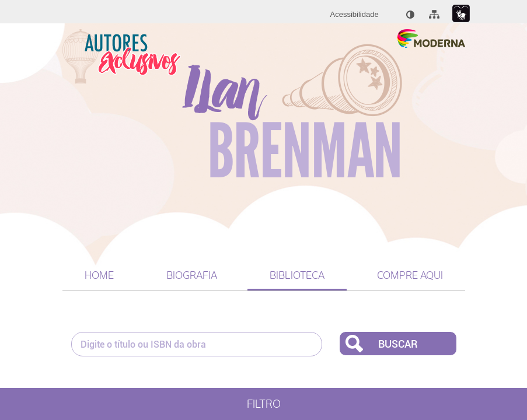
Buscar (398, 344)
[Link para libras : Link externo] (461, 14)
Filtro (264, 404)
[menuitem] (355, 15)
